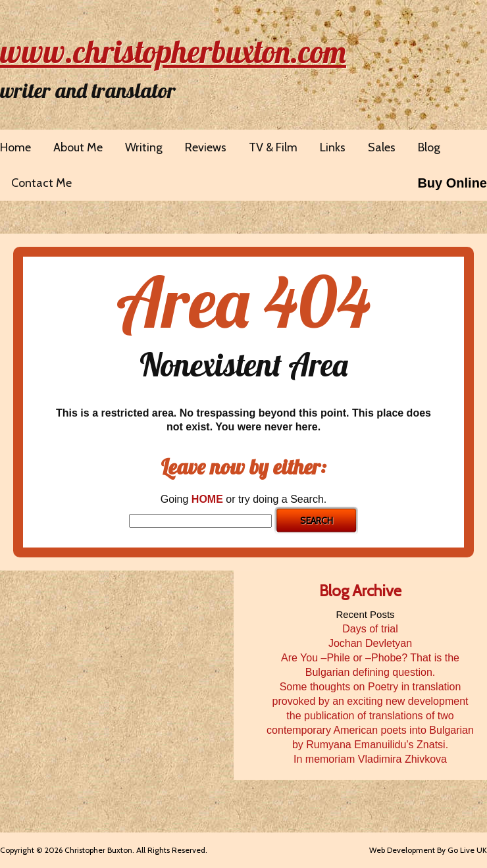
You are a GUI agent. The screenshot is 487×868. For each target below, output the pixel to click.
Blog (429, 147)
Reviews (206, 147)
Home (15, 147)
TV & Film (273, 147)
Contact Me (41, 183)
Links (333, 147)
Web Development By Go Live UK (428, 850)
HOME (207, 499)
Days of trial (370, 629)
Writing (144, 147)
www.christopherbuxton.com (173, 51)
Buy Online (452, 183)
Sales (382, 147)
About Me (78, 147)
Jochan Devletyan (370, 643)
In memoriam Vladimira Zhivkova (370, 759)
